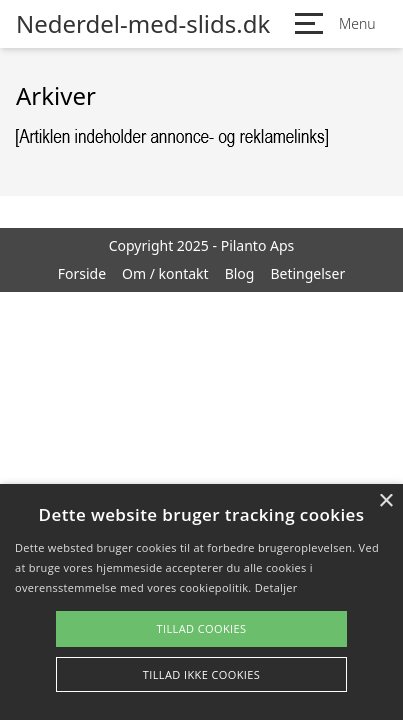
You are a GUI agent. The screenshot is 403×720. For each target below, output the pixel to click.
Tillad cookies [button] (201, 628)
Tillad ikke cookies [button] (202, 674)
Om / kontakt (165, 273)
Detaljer (276, 587)
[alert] (201, 602)
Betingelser (307, 273)
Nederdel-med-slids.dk (143, 24)
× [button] (385, 501)
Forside (82, 273)
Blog (240, 273)
